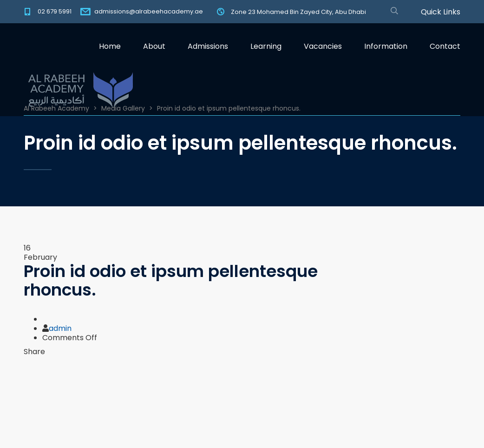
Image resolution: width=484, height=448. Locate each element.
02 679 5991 (55, 11)
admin (60, 328)
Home (110, 46)
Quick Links (441, 12)
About (154, 46)
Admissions (208, 46)
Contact (445, 46)
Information (386, 46)
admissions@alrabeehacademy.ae (149, 11)
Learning (266, 46)
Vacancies (323, 46)
